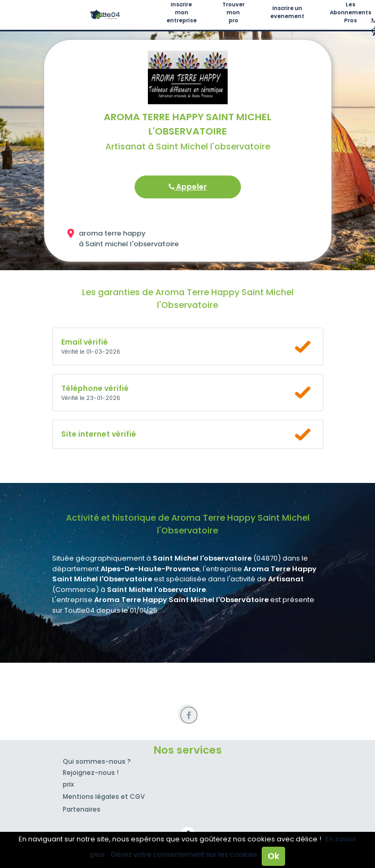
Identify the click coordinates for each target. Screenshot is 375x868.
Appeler (188, 187)
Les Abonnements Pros (351, 12)
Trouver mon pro (234, 12)
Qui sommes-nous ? (97, 761)
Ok (273, 856)
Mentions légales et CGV (104, 796)
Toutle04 (105, 15)
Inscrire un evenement (287, 12)
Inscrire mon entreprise (182, 12)
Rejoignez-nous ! (91, 773)
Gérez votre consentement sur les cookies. (185, 854)
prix (68, 784)
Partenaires (82, 809)
